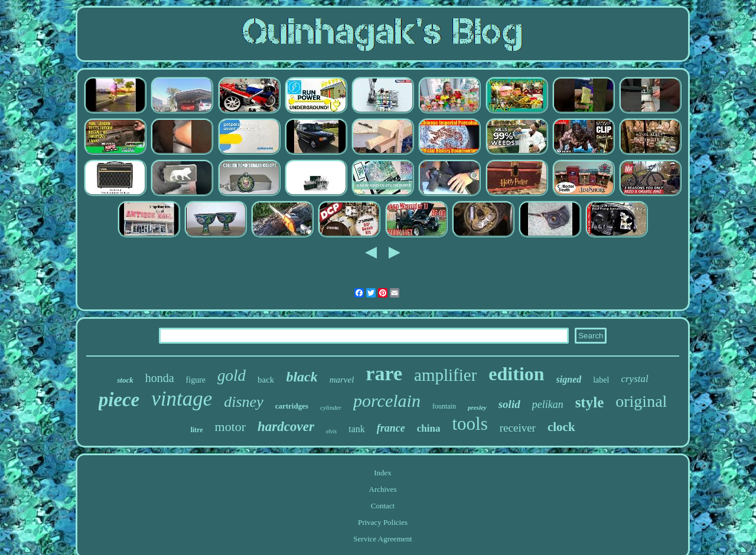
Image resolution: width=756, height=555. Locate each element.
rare (384, 373)
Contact (383, 506)
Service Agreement (382, 539)
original (641, 401)
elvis (331, 431)
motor (231, 427)
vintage (182, 399)
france (391, 428)
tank (357, 429)
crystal (634, 379)
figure (196, 380)
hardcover (286, 427)
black (302, 377)
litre (196, 430)
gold (232, 376)
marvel (342, 380)
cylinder (331, 407)
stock (125, 380)
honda (160, 378)
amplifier (445, 375)
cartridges (292, 406)
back (266, 380)
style (590, 402)
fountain (444, 406)
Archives (383, 489)
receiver (518, 428)
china (429, 428)
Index (383, 473)
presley (477, 407)
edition (516, 374)
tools (470, 424)
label (601, 380)
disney (243, 402)
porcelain (387, 401)
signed (569, 379)
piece (119, 400)
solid (509, 404)
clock (561, 427)
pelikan (548, 404)
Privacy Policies (383, 522)
